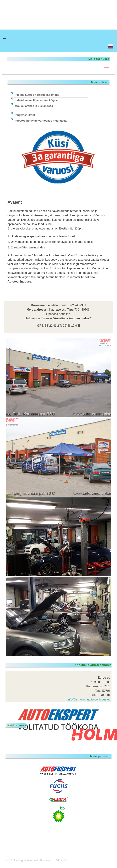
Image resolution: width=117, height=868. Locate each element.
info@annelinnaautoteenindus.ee (89, 699)
